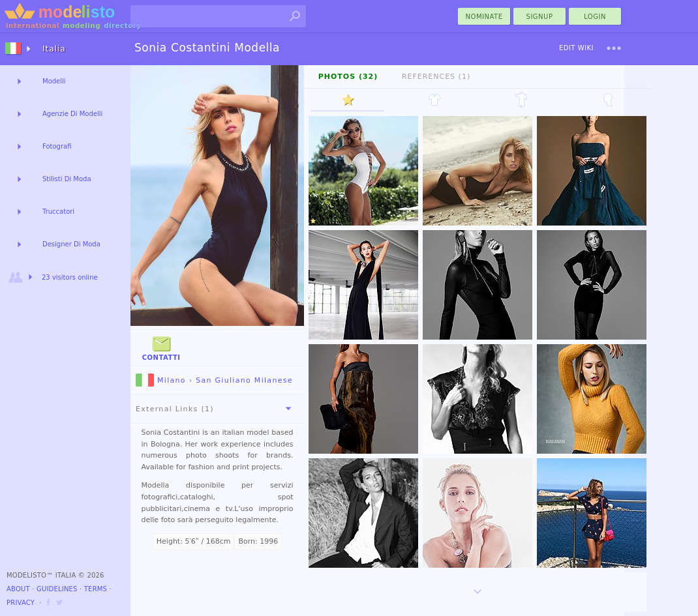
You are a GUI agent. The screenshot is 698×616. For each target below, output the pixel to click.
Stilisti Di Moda (67, 179)
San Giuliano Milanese (244, 380)
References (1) (436, 77)
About (18, 589)
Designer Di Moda (71, 244)
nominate (484, 17)
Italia (54, 49)
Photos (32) (348, 77)
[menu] (614, 48)
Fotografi (57, 146)
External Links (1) (216, 409)
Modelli (54, 81)
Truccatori (58, 212)
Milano (161, 380)
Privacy (21, 603)
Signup (540, 17)
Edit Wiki (576, 48)
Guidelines (57, 589)
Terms (96, 589)
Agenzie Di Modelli (72, 114)
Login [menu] (595, 17)
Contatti (161, 347)
